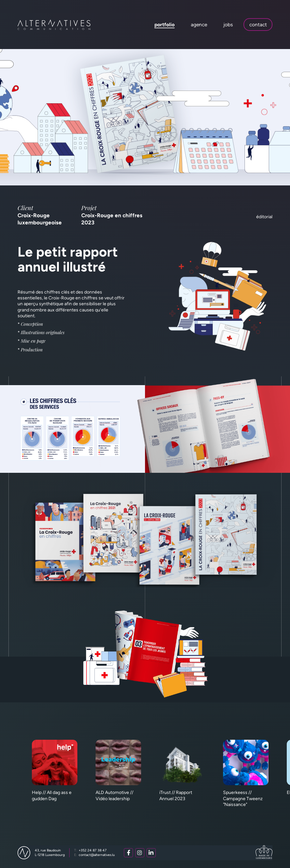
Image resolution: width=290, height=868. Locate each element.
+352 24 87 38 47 (90, 850)
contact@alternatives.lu (94, 855)
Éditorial (264, 217)
